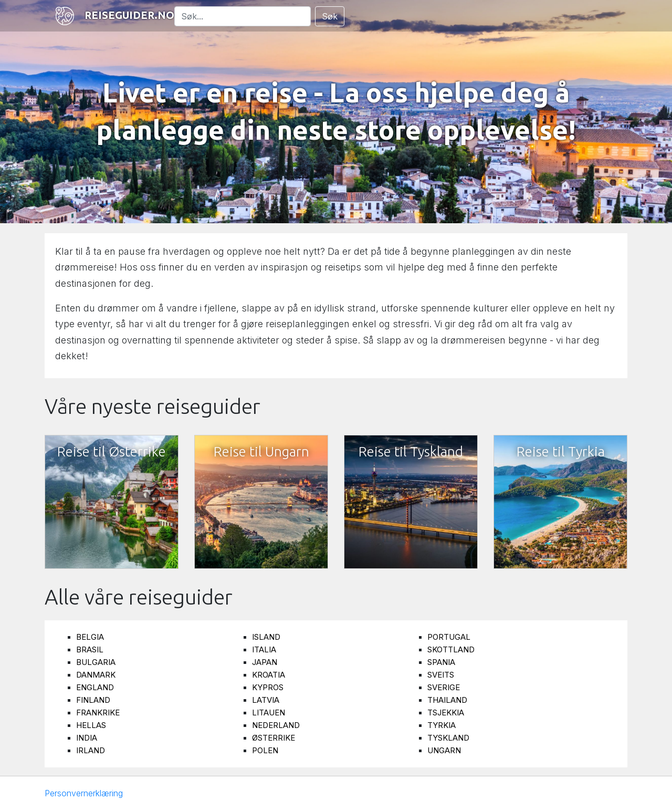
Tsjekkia (446, 713)
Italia (264, 649)
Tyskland (448, 738)
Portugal (449, 637)
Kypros (268, 687)
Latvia (266, 700)
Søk (330, 16)
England (95, 687)
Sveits (441, 675)
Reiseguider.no (114, 16)
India (87, 738)
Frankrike (98, 713)
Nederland (276, 725)
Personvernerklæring (84, 793)
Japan (265, 662)
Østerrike (274, 738)
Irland (91, 750)
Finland (93, 700)
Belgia (90, 637)
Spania (441, 662)
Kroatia (269, 675)
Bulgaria (96, 662)
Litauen (269, 713)
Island (266, 637)
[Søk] (243, 16)
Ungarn (444, 750)
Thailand (447, 700)
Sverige (444, 687)
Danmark (96, 675)
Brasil (90, 649)
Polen (265, 750)
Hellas (91, 725)
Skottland (451, 649)
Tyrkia (442, 725)
